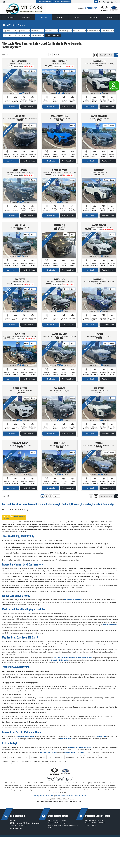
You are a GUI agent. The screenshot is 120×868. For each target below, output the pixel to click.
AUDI (4, 760)
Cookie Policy (49, 798)
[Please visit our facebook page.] (100, 2)
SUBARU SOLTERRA (59, 171)
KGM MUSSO (99, 171)
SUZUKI (45, 764)
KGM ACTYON (20, 116)
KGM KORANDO (59, 390)
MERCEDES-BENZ (72, 760)
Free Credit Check (29, 107)
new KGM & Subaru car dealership (80, 750)
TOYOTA (53, 764)
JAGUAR (43, 760)
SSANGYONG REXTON (20, 445)
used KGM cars (101, 739)
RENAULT (16, 764)
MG (82, 760)
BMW (20, 760)
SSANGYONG (26, 764)
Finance (77, 17)
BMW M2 (99, 336)
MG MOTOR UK (92, 760)
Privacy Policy (39, 798)
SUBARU (37, 764)
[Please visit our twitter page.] (104, 2)
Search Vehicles (53, 35)
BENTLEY (12, 760)
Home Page (10, 17)
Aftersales (93, 17)
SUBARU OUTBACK (59, 62)
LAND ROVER (59, 760)
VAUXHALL (62, 764)
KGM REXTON (59, 226)
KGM (50, 760)
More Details (11, 107)
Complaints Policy (80, 798)
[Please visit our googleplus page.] (116, 2)
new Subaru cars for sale (48, 755)
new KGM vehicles (70, 755)
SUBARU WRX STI (20, 390)
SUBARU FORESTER (99, 62)
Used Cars (43, 17)
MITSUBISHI (104, 760)
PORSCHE (6, 764)
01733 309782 (91, 8)
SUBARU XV (99, 445)
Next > (56, 55)
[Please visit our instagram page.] (108, 2)
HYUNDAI (34, 760)
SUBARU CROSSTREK (59, 116)
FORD (26, 760)
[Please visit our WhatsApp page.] (112, 2)
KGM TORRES (20, 226)
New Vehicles (27, 17)
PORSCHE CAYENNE (20, 62)
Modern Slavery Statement (64, 798)
